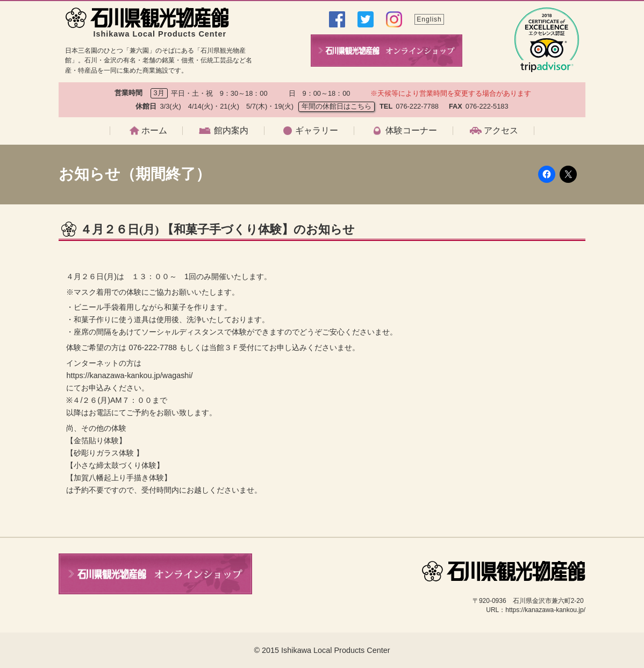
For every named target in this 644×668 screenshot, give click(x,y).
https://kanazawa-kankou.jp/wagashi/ (129, 375)
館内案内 (231, 131)
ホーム (154, 131)
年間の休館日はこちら (337, 106)
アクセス (501, 131)
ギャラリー (317, 131)
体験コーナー (411, 131)
